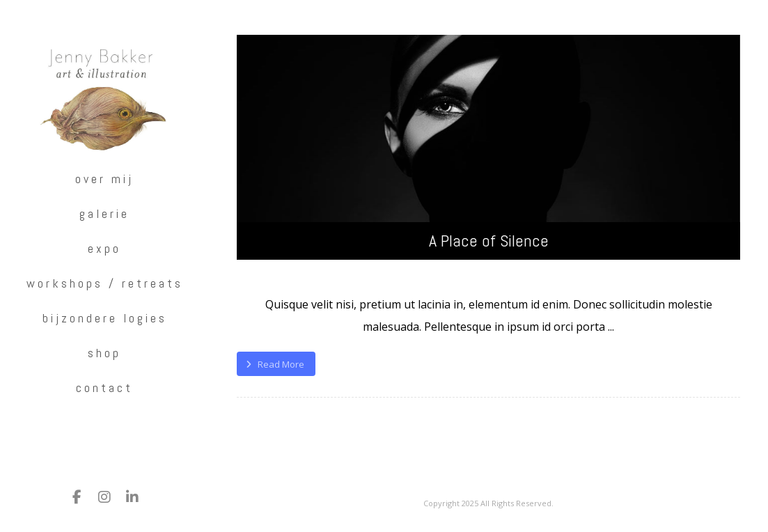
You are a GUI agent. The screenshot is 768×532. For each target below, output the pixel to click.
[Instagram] (104, 497)
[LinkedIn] (132, 497)
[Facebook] (77, 497)
